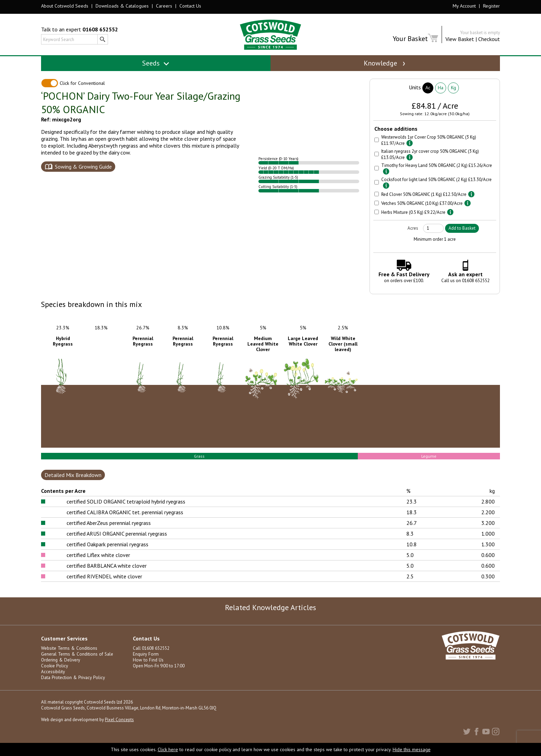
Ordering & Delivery (60, 668)
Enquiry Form (145, 662)
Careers (164, 6)
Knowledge (385, 63)
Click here (168, 749)
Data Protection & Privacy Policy (72, 686)
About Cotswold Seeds (65, 6)
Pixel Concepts (119, 728)
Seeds (156, 63)
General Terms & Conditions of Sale (76, 662)
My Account (464, 6)
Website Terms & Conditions (69, 656)
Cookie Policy (54, 674)
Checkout (489, 39)
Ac (428, 96)
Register (491, 6)
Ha (441, 96)
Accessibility (53, 680)
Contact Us (190, 6)
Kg (454, 96)
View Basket (460, 39)
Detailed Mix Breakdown (73, 483)
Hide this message (412, 749)
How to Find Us (147, 668)
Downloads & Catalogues (122, 6)
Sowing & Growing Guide (83, 175)
